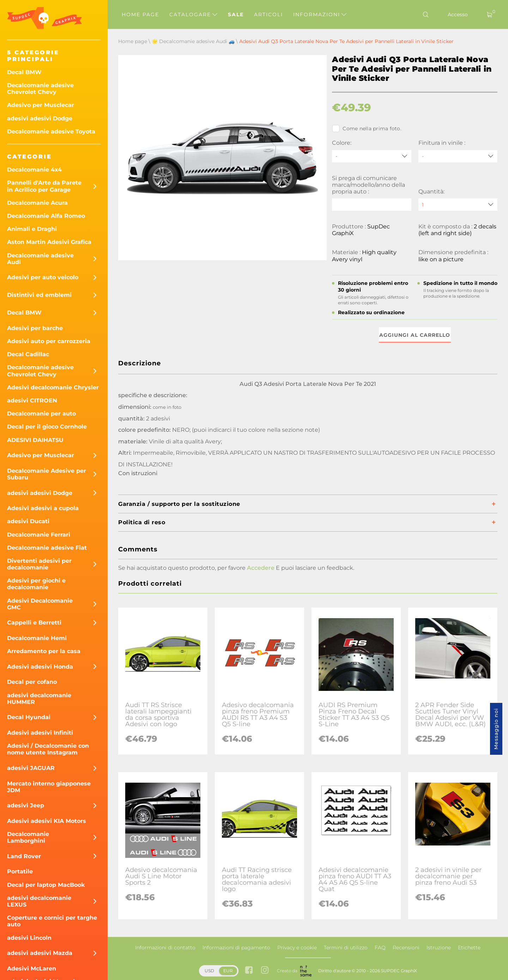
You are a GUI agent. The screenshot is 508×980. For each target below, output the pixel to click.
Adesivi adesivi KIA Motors (47, 821)
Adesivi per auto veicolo (43, 277)
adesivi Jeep (26, 805)
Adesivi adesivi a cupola (43, 508)
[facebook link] (249, 971)
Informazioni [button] (320, 14)
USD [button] (209, 971)
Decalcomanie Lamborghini (28, 837)
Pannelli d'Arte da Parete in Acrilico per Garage (44, 186)
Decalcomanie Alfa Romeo (46, 216)
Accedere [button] (261, 568)
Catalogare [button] (193, 14)
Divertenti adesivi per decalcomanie (39, 564)
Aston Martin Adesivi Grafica (49, 242)
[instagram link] (265, 971)
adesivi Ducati (28, 521)
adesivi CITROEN (32, 401)
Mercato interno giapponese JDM (49, 787)
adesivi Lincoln (29, 938)
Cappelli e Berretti (34, 623)
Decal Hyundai (29, 717)
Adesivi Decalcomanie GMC (40, 604)
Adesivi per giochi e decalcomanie (36, 584)
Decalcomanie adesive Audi (40, 259)
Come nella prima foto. (367, 129)
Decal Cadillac (28, 354)
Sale (236, 14)
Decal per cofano (32, 682)
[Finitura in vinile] (458, 156)
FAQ (380, 948)
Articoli (268, 14)
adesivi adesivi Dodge (40, 118)
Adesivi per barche (35, 328)
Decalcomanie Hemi (37, 638)
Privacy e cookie (297, 948)
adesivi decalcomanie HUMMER (39, 699)
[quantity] (458, 205)
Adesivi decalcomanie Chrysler (53, 387)
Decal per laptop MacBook (46, 885)
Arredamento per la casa (44, 651)
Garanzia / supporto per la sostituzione (179, 504)
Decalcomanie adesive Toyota (51, 132)
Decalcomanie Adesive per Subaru (47, 474)
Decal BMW (24, 72)
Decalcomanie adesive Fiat (47, 548)
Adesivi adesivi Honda (40, 667)
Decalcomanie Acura (37, 203)
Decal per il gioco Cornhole (47, 427)
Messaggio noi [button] (496, 729)
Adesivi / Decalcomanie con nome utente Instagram (48, 749)
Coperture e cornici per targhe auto (52, 921)
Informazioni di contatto (165, 948)
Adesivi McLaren (32, 969)
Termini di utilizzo (346, 948)
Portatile (20, 871)
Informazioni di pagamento (236, 948)
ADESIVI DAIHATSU (35, 440)
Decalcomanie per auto (41, 414)
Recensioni (406, 948)
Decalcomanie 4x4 (34, 170)
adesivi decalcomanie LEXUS (39, 901)
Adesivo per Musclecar (41, 105)
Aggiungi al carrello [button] (415, 335)
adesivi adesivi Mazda (40, 953)
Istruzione (439, 948)
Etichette (469, 948)
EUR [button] (228, 971)
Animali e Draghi (32, 229)
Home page (140, 14)
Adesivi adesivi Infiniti (40, 733)
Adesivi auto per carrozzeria (49, 341)
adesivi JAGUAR (31, 768)
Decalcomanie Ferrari (39, 535)
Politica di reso (142, 522)
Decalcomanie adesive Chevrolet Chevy (40, 89)
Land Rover (24, 856)
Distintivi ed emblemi (39, 295)
